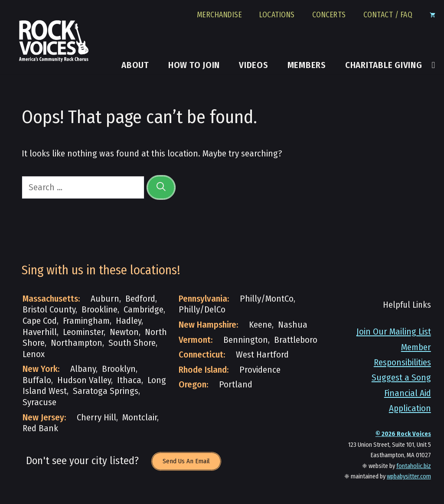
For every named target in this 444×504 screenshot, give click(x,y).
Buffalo (37, 380)
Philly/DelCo (202, 310)
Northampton (77, 343)
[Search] (161, 187)
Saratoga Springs (106, 391)
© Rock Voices (403, 434)
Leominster (83, 332)
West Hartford (262, 355)
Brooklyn (119, 369)
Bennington (246, 340)
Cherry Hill (96, 418)
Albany (83, 369)
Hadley (129, 321)
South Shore (132, 343)
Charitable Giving (384, 65)
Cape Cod (40, 321)
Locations (277, 15)
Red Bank (40, 428)
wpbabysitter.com (409, 476)
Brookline (100, 310)
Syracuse (39, 402)
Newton (124, 332)
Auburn (105, 299)
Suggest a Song (401, 378)
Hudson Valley (84, 380)
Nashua (293, 325)
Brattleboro (296, 340)
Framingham (86, 321)
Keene (260, 325)
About (135, 65)
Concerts (329, 15)
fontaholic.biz (414, 466)
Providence (260, 370)
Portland (236, 385)
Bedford (140, 299)
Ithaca (129, 380)
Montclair (140, 418)
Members (307, 65)
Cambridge (144, 310)
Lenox (34, 354)
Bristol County (49, 310)
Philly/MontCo (267, 299)
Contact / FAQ (388, 15)
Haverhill (40, 332)
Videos (254, 65)
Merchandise (220, 15)
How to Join (194, 65)
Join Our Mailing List (394, 332)
